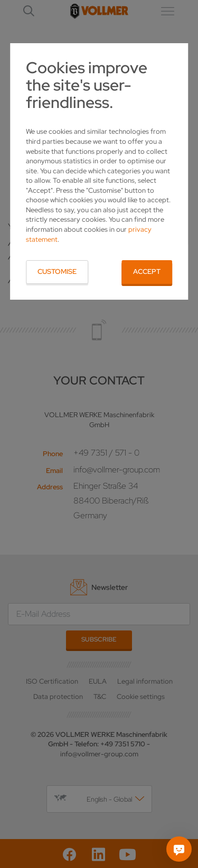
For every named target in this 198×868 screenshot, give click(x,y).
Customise (57, 272)
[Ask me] (179, 849)
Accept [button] (147, 272)
